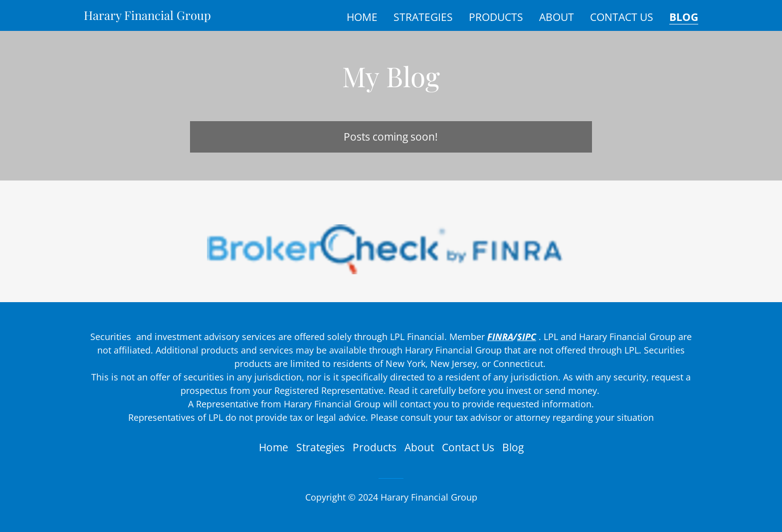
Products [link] (496, 17)
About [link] (557, 17)
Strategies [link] (423, 17)
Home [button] (274, 447)
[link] (147, 16)
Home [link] (362, 17)
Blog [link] (684, 17)
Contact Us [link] (622, 17)
